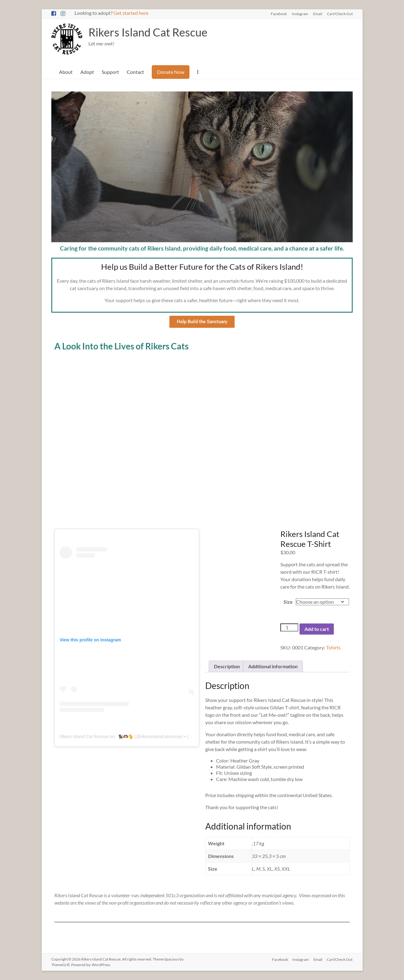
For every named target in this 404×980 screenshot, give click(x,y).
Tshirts (333, 647)
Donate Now (171, 72)
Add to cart (317, 629)
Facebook (279, 14)
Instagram (300, 14)
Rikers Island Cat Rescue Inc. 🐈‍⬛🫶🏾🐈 (97, 737)
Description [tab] (227, 666)
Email (318, 14)
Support (110, 72)
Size (288, 602)
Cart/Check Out (340, 14)
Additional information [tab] (273, 666)
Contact (135, 72)
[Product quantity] (289, 628)
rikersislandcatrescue (161, 737)
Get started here (131, 13)
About (66, 72)
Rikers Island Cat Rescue (148, 32)
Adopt (87, 72)
